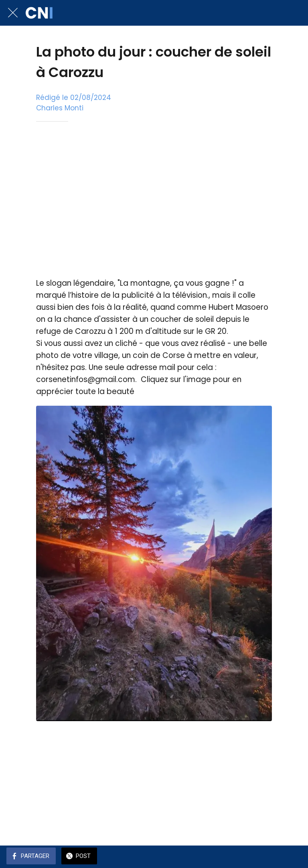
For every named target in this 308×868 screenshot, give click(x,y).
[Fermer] (13, 13)
